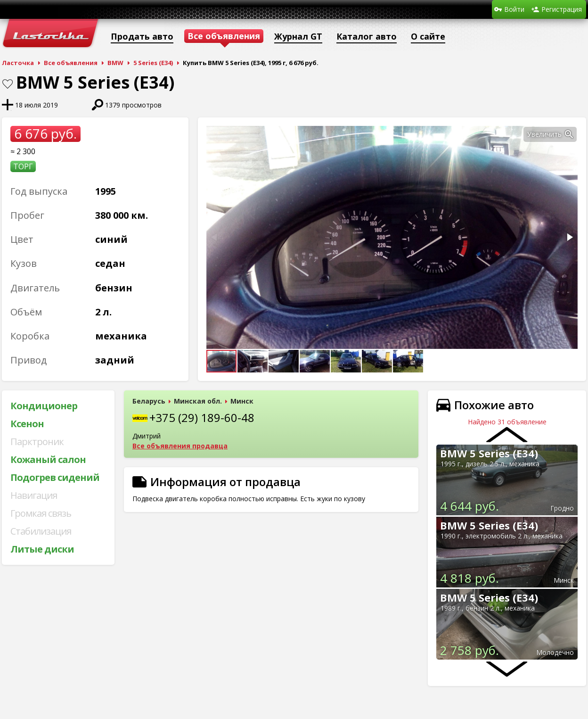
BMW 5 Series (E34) (489, 453)
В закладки (8, 84)
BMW (115, 63)
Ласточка (18, 63)
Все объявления (71, 63)
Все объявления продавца (180, 446)
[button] (569, 134)
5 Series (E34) (153, 63)
